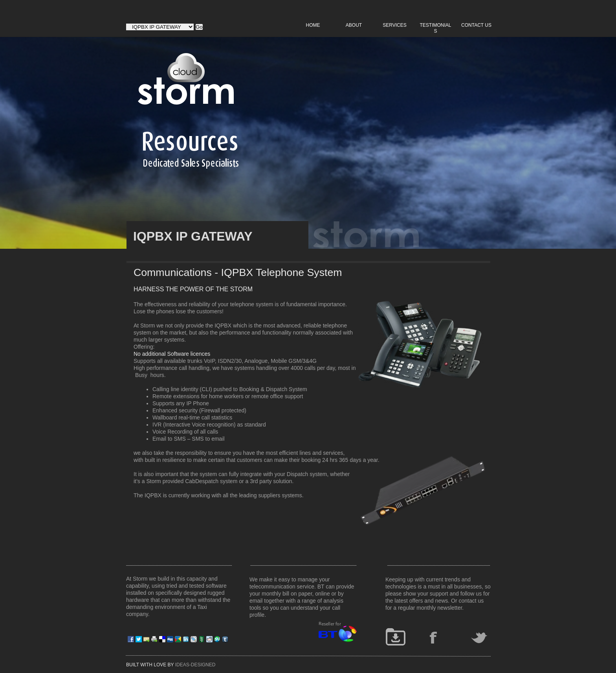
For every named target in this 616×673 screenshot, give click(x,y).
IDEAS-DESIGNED (195, 665)
